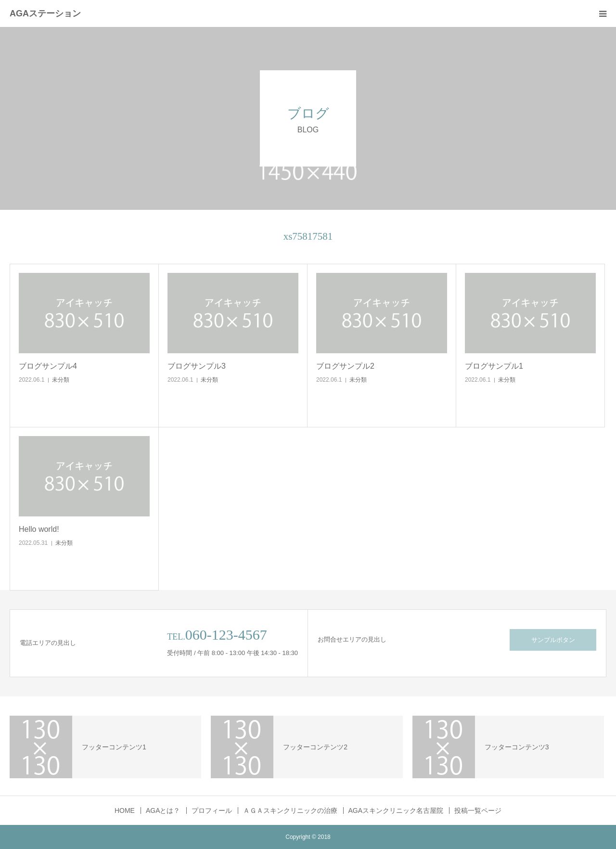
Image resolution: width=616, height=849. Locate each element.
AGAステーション (45, 13)
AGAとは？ (163, 810)
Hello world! (39, 529)
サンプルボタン (553, 640)
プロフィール (212, 810)
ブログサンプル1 (494, 366)
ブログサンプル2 (345, 366)
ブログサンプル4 (48, 366)
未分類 (61, 380)
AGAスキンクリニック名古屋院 (396, 810)
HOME (125, 810)
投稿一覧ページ (478, 810)
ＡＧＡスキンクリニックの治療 (290, 810)
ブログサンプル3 (197, 366)
